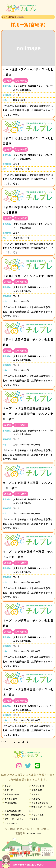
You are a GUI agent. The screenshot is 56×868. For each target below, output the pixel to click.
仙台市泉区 (21, 80)
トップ (8, 786)
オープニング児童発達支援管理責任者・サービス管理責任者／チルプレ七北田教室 (28, 414)
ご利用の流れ (11, 803)
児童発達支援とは (13, 811)
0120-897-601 (34, 833)
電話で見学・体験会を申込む (28, 865)
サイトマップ (11, 823)
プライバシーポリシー (15, 819)
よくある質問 (11, 799)
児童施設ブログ (12, 794)
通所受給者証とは (40, 803)
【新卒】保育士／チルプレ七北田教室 (28, 276)
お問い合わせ (38, 815)
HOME (5, 17)
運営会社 (36, 819)
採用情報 (13, 17)
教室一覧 (9, 790)
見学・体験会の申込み (15, 815)
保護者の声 (37, 790)
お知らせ (36, 794)
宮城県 (8, 80)
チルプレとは (38, 786)
